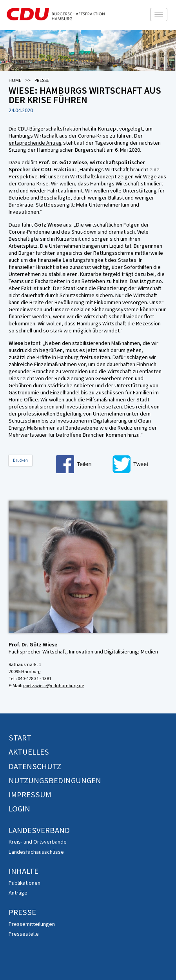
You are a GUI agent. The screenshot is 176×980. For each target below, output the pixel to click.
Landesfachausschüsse (36, 852)
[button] (83, 464)
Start (20, 738)
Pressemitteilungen (32, 924)
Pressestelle (24, 934)
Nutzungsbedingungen (55, 780)
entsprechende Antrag (35, 143)
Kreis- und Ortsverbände (38, 842)
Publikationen (24, 883)
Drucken (20, 460)
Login (19, 809)
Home (15, 80)
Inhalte (24, 871)
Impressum (30, 795)
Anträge (18, 893)
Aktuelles (29, 752)
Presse (22, 912)
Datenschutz (35, 766)
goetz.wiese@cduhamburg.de (54, 685)
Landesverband (39, 830)
